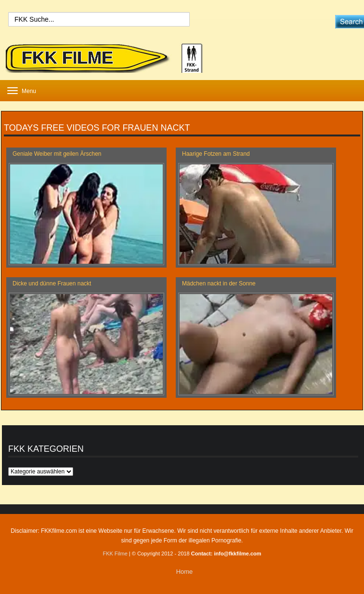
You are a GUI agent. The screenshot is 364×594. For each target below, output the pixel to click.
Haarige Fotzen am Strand (216, 154)
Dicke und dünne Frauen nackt (52, 283)
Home (185, 572)
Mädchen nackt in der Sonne (219, 283)
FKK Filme (115, 553)
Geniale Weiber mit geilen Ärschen (57, 154)
